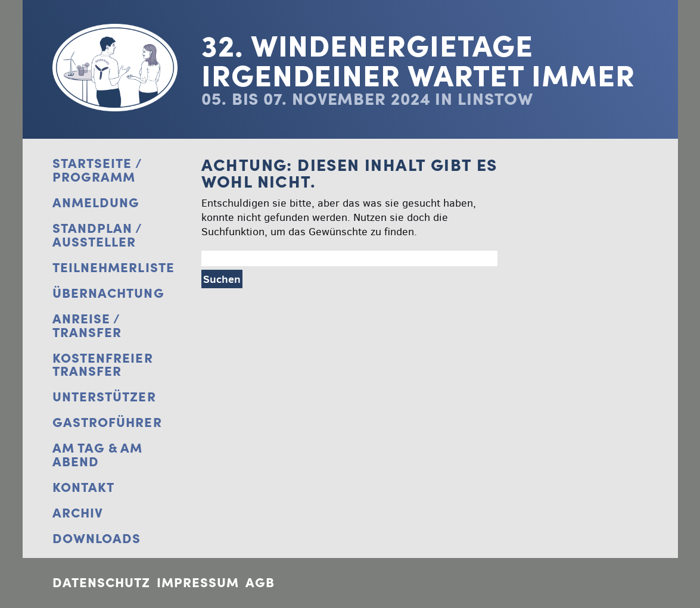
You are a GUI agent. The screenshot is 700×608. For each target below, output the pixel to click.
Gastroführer (107, 423)
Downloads (97, 539)
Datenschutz (102, 582)
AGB (260, 582)
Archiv (78, 513)
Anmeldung (96, 203)
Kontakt (84, 487)
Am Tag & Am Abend (98, 455)
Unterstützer (104, 397)
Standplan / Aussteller (97, 235)
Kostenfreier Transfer (103, 365)
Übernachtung (108, 293)
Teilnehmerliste (114, 268)
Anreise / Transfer (87, 326)
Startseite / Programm (97, 170)
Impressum (198, 582)
